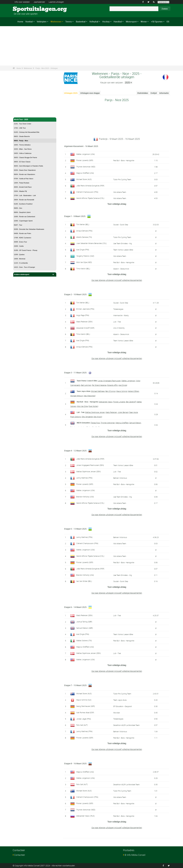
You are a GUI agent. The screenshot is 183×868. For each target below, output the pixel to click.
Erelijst (154, 93)
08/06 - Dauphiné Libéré (22, 212)
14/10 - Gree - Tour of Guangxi (24, 267)
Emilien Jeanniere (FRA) (85, 309)
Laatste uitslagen (56, 2)
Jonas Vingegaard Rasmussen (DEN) (90, 465)
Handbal (118, 22)
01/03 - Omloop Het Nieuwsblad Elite (27, 132)
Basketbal (81, 22)
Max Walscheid (89, 396)
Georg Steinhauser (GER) (86, 706)
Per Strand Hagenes (99, 385)
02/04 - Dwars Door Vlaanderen (25, 170)
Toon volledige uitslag (117, 204)
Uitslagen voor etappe (90, 93)
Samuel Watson (135, 423)
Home (20, 22)
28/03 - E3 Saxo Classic (22, 162)
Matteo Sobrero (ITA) (84, 640)
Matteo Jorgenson (128, 381)
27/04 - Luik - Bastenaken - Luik (25, 195)
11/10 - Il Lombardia (21, 263)
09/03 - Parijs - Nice (21, 141)
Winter (144, 22)
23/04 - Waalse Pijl (20, 191)
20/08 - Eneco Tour (20, 242)
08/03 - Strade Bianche (22, 136)
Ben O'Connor (111, 391)
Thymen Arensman (108, 423)
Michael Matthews (98, 391)
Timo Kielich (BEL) (83, 269)
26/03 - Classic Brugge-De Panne (25, 157)
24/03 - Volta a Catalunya (23, 153)
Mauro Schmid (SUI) (84, 700)
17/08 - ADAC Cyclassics (23, 238)
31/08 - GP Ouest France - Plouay (26, 250)
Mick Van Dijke (82, 406)
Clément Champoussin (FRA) (87, 192)
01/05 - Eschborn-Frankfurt (23, 204)
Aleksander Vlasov (106, 402)
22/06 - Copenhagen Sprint (23, 221)
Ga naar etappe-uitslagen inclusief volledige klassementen (117, 280)
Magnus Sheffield (122, 423)
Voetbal (29, 22)
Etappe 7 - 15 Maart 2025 (75, 685)
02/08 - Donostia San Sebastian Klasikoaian (29, 229)
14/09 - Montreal (20, 259)
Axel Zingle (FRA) (83, 250)
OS (168, 22)
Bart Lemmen (86, 385)
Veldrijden (42, 22)
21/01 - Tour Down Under (23, 124)
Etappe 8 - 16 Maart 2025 (75, 763)
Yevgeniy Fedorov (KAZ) (85, 256)
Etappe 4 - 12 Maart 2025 (75, 451)
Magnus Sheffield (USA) (85, 173)
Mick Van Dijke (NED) (84, 262)
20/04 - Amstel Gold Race (23, 187)
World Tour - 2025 (35, 120)
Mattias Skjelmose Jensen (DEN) (88, 471)
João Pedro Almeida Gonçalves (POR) (90, 186)
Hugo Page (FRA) (83, 315)
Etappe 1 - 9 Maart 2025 (75, 216)
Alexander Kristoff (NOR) (85, 328)
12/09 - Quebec (19, 255)
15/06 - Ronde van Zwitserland (24, 217)
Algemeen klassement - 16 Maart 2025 (81, 146)
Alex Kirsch (98, 417)
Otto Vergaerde (87, 417)
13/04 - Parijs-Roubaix (22, 183)
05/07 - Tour (18, 225)
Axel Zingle (123, 385)
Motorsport (131, 22)
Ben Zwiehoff (131, 402)
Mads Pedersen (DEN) (84, 322)
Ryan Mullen (93, 406)
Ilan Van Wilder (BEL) (84, 581)
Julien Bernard (123, 412)
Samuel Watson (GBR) (85, 628)
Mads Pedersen (111, 412)
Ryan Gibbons (76, 417)
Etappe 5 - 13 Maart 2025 (75, 529)
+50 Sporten (157, 22)
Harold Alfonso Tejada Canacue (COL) (90, 198)
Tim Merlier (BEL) (83, 224)
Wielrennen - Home (22, 114)
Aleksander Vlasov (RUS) (85, 816)
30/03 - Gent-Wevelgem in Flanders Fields (28, 166)
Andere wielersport (35, 274)
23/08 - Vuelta (19, 246)
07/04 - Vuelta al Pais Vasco (24, 179)
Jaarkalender (39, 2)
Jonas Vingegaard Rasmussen (109, 381)
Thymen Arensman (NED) (86, 167)
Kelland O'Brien (134, 391)
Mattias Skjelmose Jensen (95, 412)
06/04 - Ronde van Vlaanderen (24, 174)
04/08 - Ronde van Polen (23, 233)
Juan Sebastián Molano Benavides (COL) (91, 243)
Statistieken (143, 93)
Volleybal (94, 22)
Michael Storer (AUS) (84, 179)
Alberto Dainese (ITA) (84, 237)
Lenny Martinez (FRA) (84, 478)
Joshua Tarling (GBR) (84, 622)
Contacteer (20, 855)
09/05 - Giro (18, 208)
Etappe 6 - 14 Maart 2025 (75, 607)
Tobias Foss (95, 423)
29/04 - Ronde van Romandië (24, 200)
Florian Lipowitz (119, 402)
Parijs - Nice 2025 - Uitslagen (47, 68)
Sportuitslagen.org (23, 9)
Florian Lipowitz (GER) (85, 160)
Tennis (69, 22)
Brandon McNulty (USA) (85, 497)
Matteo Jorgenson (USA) (86, 154)
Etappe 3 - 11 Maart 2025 (75, 373)
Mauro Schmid (122, 391)
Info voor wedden (22, 2)
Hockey (106, 22)
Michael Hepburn (77, 396)
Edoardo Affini (113, 385)
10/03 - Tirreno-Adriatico (22, 145)
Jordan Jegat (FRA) (84, 719)
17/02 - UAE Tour (20, 128)
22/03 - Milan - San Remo (23, 149)
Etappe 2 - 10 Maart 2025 (75, 294)
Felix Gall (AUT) (82, 725)
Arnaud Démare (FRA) (84, 231)
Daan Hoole (134, 412)
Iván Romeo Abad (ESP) (85, 712)
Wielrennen (56, 22)
